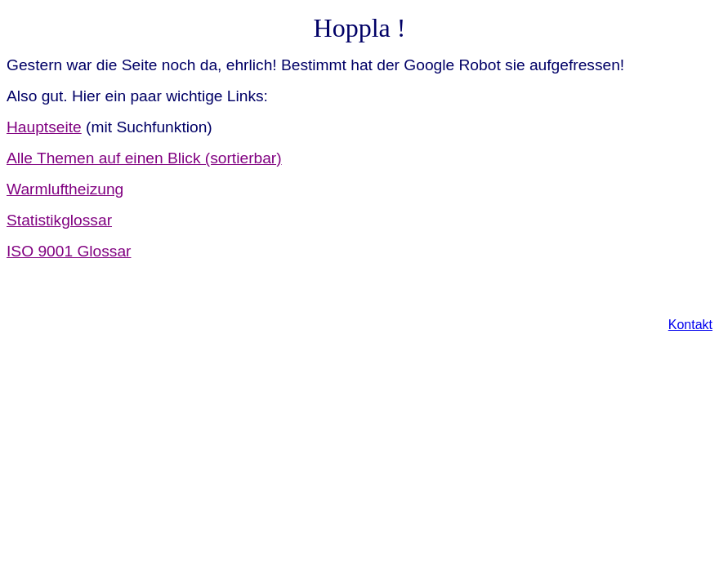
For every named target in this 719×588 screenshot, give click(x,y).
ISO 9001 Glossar (69, 251)
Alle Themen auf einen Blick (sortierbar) (144, 158)
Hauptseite (44, 127)
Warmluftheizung (65, 189)
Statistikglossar (59, 220)
